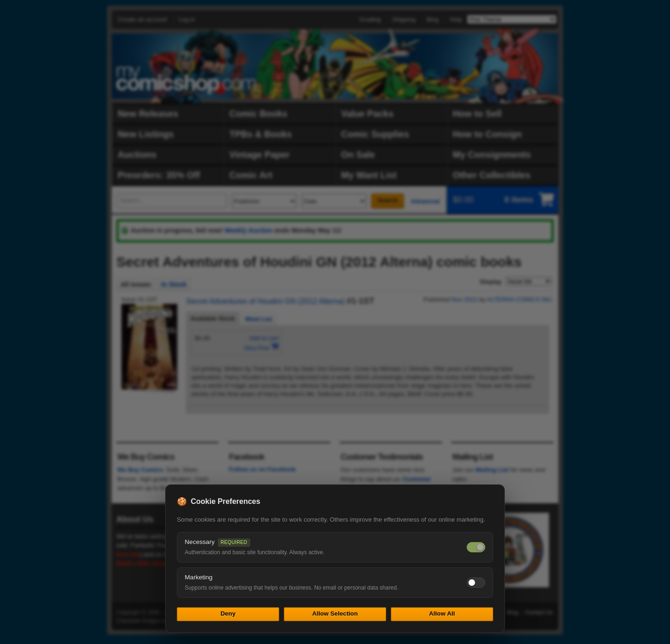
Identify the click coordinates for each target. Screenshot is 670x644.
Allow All (442, 614)
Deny (228, 614)
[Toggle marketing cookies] (476, 583)
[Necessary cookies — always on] (476, 547)
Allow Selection (335, 614)
